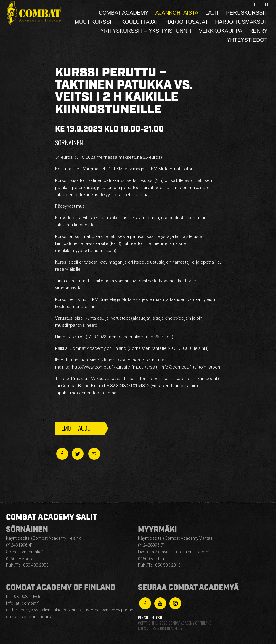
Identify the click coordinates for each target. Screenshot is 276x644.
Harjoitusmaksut (241, 22)
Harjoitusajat (187, 22)
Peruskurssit (247, 13)
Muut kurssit (95, 22)
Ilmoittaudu (75, 428)
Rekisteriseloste (150, 618)
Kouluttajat (140, 22)
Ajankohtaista (177, 13)
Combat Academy (123, 13)
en (265, 4)
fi (256, 4)
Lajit (212, 13)
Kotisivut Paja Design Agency (160, 628)
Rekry (259, 31)
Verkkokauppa (221, 31)
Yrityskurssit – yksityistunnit (146, 31)
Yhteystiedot (247, 40)
